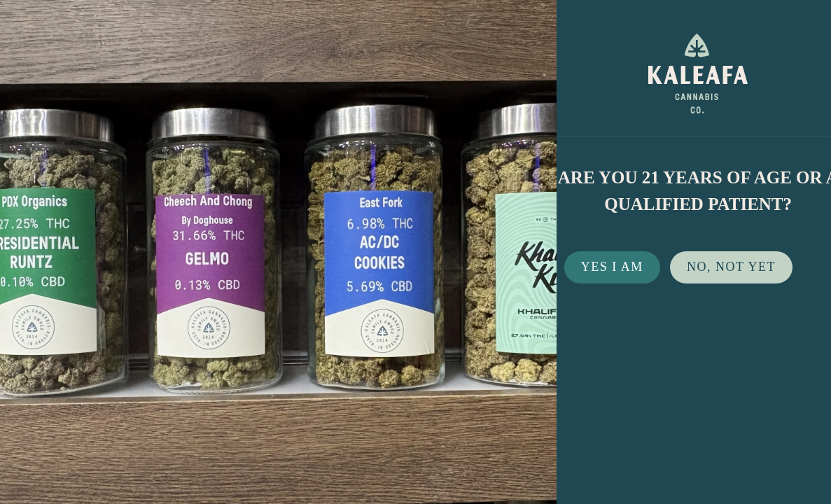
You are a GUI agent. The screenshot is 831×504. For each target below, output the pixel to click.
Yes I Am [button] (612, 267)
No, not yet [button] (731, 267)
